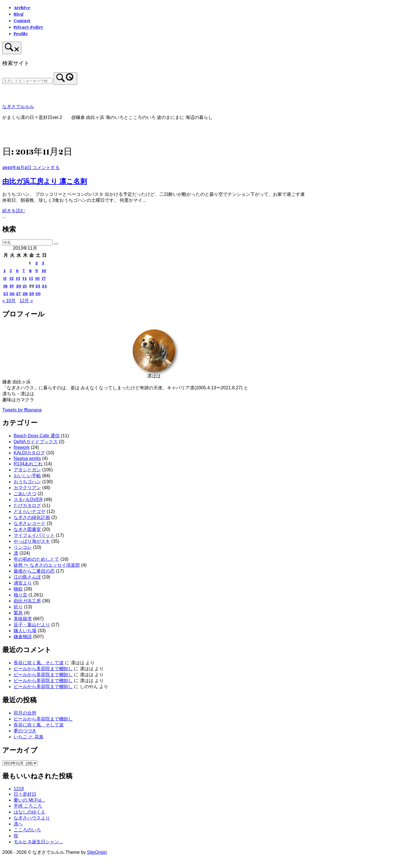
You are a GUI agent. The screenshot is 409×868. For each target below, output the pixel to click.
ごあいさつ (25, 494)
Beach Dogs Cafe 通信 (37, 436)
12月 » (26, 301)
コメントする (46, 168)
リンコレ (23, 547)
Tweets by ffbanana (22, 410)
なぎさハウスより (32, 818)
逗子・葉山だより (32, 625)
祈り (18, 607)
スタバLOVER (28, 500)
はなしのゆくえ (30, 812)
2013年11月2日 (17, 168)
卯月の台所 (25, 713)
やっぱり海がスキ (32, 541)
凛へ (18, 824)
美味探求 (23, 619)
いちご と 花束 (29, 737)
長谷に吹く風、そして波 (39, 663)
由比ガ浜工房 (27, 601)
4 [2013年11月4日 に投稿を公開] (4, 271)
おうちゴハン (27, 482)
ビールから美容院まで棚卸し (43, 669)
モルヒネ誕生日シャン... (38, 842)
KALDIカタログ (29, 453)
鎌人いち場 (25, 631)
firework (22, 447)
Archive (22, 8)
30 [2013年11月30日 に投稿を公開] (38, 294)
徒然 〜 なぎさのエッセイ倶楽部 (47, 565)
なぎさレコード (30, 523)
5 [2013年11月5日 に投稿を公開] (11, 271)
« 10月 (9, 301)
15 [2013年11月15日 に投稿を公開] (31, 279)
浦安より (23, 583)
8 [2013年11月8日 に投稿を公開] (30, 271)
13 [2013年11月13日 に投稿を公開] (18, 279)
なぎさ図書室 (27, 529)
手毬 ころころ (28, 806)
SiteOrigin (97, 852)
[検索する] (27, 81)
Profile (21, 34)
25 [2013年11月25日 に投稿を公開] (6, 294)
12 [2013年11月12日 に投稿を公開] (12, 279)
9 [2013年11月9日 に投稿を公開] (36, 271)
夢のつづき (25, 731)
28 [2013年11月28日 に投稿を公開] (25, 294)
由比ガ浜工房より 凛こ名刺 (45, 181)
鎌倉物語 (23, 637)
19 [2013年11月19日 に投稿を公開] (12, 286)
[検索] (65, 79)
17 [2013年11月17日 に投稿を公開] (44, 279)
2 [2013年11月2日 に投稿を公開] (36, 263)
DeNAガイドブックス (36, 442)
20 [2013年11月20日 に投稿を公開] (19, 286)
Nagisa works (27, 458)
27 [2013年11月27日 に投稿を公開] (18, 294)
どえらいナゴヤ (30, 511)
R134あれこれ (28, 464)
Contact (22, 21)
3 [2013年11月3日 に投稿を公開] (43, 263)
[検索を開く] (12, 48)
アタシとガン (27, 470)
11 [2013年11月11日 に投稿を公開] (5, 279)
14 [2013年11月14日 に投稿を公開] (25, 279)
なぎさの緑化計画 (32, 517)
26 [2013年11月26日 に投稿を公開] (12, 294)
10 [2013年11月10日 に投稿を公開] (44, 271)
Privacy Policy (29, 27)
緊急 (18, 613)
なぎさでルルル (18, 107)
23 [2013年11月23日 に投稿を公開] (38, 286)
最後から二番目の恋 (34, 571)
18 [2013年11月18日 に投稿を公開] (5, 286)
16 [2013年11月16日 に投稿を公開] (37, 279)
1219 (19, 789)
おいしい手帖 (27, 476)
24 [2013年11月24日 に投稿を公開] (44, 286)
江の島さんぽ (27, 577)
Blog (19, 14)
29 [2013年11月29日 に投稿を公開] (32, 294)
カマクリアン (27, 488)
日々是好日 (25, 794)
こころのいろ (27, 830)
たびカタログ (27, 506)
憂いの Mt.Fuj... (29, 800)
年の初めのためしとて (36, 559)
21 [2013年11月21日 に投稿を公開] (25, 286)
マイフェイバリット (34, 535)
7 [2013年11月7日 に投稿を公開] (24, 271)
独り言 (20, 595)
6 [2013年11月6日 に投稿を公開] (17, 271)
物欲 (18, 589)
